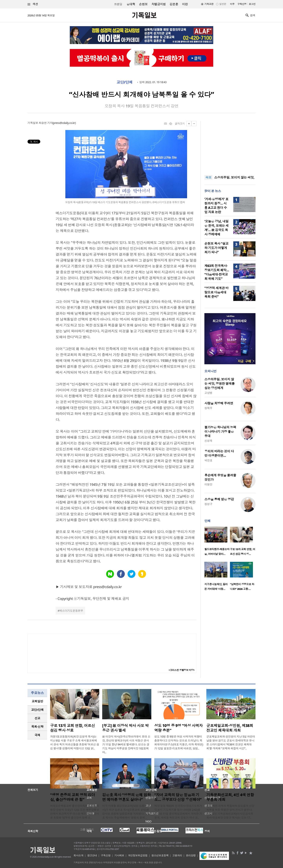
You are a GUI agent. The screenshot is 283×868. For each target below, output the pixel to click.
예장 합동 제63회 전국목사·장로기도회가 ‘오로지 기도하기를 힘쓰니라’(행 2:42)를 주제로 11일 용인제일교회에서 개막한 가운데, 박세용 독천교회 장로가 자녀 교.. (178, 812)
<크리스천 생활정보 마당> (182, 670)
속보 (208, 177)
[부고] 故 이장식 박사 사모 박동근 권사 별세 (125, 728)
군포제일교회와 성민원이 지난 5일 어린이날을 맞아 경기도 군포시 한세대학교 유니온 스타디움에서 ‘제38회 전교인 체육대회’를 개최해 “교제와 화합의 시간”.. (231, 742)
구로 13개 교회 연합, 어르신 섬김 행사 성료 (73, 728)
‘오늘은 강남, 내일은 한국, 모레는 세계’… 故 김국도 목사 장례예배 (216, 228)
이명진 (208, 484)
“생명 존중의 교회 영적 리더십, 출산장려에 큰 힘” (73, 797)
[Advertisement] (230, 146)
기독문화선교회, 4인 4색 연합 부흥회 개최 (230, 797)
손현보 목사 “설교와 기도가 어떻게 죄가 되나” (216, 248)
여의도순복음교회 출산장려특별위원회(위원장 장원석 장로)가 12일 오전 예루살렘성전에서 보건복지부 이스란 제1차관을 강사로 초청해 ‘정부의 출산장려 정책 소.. (75, 812)
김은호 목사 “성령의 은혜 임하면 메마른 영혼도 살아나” (126, 797)
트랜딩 (118, 4)
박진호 (208, 460)
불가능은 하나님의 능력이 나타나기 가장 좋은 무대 (220, 432)
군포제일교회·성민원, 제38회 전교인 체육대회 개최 (230, 728)
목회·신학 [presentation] (37, 727)
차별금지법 (159, 4)
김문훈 (174, 4)
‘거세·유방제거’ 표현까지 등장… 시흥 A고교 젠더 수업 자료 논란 (216, 206)
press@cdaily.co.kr (64, 123)
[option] (217, 542)
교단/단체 (125, 82)
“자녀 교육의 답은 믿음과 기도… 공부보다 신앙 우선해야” (178, 797)
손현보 (143, 4)
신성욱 (208, 441)
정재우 (208, 408)
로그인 (252, 4)
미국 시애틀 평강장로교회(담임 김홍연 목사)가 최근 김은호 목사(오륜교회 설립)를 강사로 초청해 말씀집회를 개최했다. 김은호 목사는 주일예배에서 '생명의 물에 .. (126, 812)
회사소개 (78, 855)
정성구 (208, 504)
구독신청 (242, 4)
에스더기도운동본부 (71, 611)
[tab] (37, 701)
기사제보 (119, 855)
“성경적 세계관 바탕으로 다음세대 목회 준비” (216, 292)
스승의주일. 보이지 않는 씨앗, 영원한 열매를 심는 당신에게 (220, 384)
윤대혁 (131, 4)
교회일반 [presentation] (37, 701)
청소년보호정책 (160, 855)
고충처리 (177, 855)
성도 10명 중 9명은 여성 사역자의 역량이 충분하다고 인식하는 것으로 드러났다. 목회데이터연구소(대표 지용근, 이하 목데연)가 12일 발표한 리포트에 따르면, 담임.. (179, 742)
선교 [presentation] (37, 718)
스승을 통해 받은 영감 (219, 499)
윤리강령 (191, 855)
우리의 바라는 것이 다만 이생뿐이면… (219, 453)
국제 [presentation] (37, 735)
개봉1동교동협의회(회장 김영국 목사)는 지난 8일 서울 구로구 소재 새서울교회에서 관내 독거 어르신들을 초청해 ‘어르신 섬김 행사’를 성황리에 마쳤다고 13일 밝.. (75, 742)
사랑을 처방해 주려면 (219, 403)
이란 (185, 4)
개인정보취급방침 (138, 855)
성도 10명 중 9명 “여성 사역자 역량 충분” (178, 728)
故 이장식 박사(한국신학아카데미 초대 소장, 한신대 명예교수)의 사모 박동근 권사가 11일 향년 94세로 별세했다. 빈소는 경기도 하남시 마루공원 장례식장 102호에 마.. (126, 744)
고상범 (208, 393)
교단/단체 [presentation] (37, 710)
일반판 (223, 4)
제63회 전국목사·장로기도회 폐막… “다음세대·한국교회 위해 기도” (217, 272)
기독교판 (209, 4)
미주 (232, 4)
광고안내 (92, 855)
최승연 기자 (46, 123)
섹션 (33, 4)
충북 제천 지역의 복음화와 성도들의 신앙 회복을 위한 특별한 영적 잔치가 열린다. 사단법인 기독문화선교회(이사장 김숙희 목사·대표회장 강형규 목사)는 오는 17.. (230, 812)
